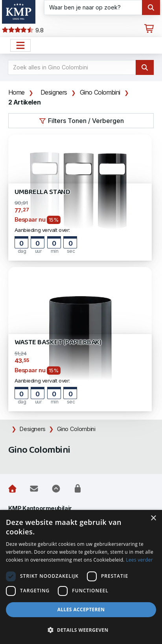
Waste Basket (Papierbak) (58, 343)
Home (17, 92)
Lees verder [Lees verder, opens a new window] (139, 560)
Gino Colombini (100, 92)
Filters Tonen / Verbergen (81, 121)
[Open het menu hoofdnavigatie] (20, 45)
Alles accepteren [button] (81, 609)
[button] (81, 630)
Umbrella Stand (42, 192)
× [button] (153, 518)
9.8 (23, 30)
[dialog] (81, 577)
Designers (54, 92)
